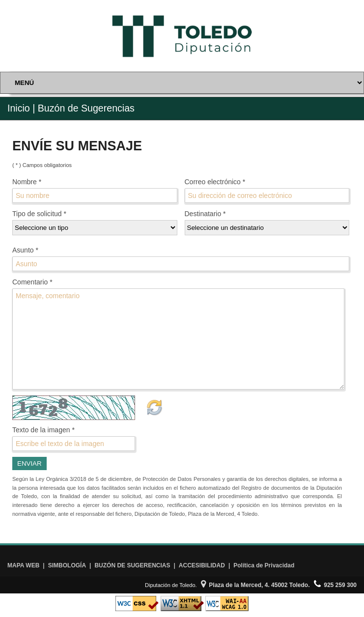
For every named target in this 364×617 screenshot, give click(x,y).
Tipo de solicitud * (39, 214)
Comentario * (32, 282)
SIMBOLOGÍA (67, 565)
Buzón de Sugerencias (86, 108)
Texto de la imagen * (43, 430)
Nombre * (27, 182)
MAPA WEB (23, 565)
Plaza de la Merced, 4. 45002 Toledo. (255, 585)
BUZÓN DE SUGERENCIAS (132, 565)
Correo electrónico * (215, 182)
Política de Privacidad (264, 565)
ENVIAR (29, 463)
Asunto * (25, 250)
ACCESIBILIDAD (202, 565)
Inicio (19, 108)
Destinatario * (205, 214)
